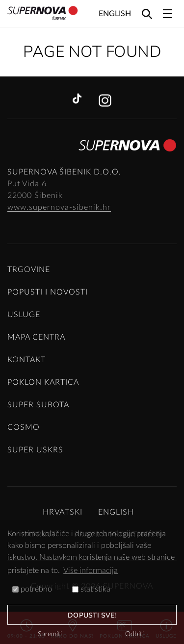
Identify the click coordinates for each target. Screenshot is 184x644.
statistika (91, 589)
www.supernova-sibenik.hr (59, 207)
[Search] (147, 13)
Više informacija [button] (91, 570)
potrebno (32, 589)
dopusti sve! (92, 615)
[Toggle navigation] (167, 14)
